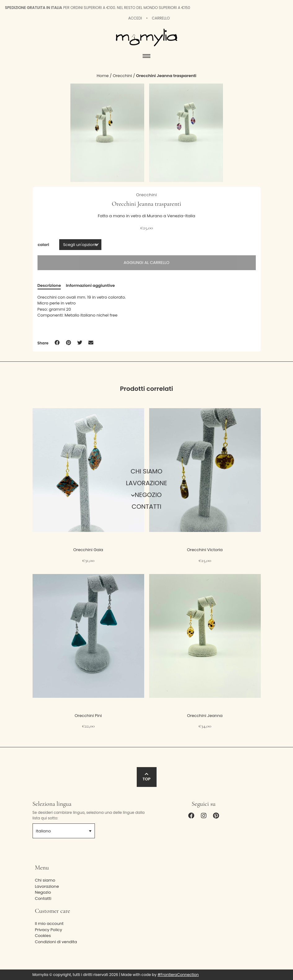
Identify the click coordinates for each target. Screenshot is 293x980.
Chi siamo (146, 471)
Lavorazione (146, 483)
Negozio (148, 495)
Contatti (146, 507)
